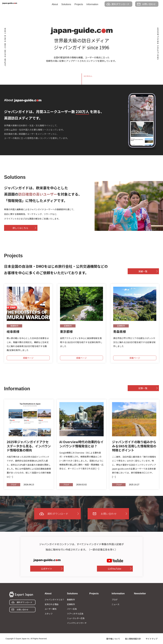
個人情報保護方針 (133, 639)
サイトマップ (152, 639)
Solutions (66, 4)
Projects (79, 4)
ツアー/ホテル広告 (75, 614)
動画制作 (71, 600)
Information (92, 4)
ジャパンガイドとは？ (55, 600)
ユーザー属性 (51, 609)
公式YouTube (114, 569)
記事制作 (71, 604)
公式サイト (47, 569)
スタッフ (49, 614)
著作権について (113, 639)
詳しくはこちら (20, 228)
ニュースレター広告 (76, 618)
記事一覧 (143, 388)
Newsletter (140, 594)
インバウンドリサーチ (77, 623)
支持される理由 (52, 604)
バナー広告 (72, 609)
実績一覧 (143, 271)
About (55, 4)
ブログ (115, 600)
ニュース (116, 604)
